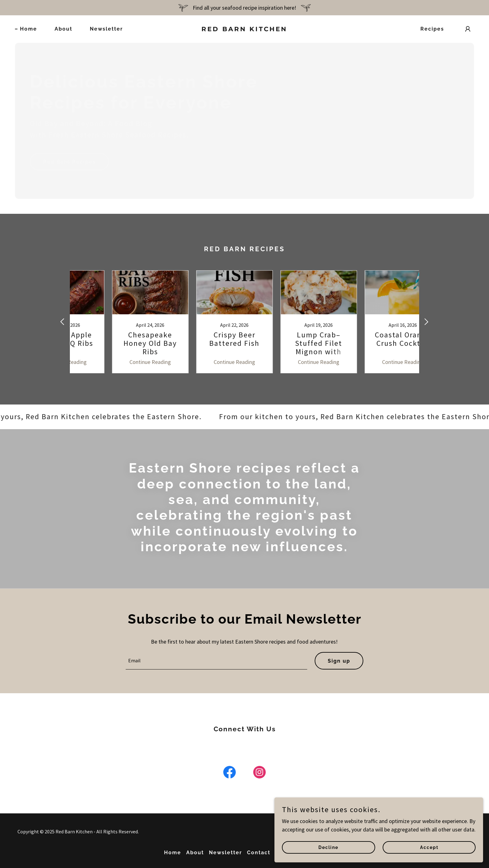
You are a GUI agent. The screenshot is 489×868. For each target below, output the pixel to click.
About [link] (63, 29)
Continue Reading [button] (118, 362)
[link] (245, 29)
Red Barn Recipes (69, 162)
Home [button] (173, 853)
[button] (468, 29)
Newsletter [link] (106, 29)
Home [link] (29, 29)
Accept (449, 846)
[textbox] (217, 661)
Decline (390, 846)
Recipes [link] (432, 29)
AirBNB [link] (315, 853)
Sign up (339, 661)
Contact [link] (259, 853)
